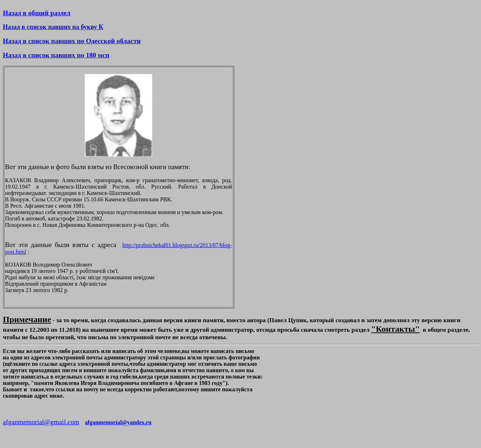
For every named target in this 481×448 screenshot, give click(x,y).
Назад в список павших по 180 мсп (56, 55)
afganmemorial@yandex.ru (118, 422)
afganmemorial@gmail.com (41, 422)
